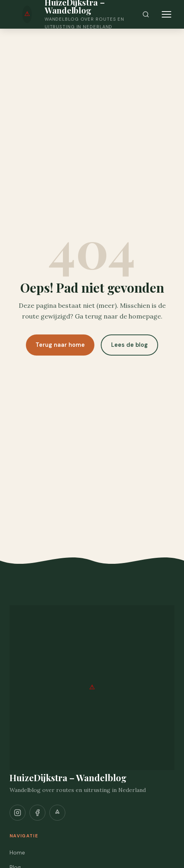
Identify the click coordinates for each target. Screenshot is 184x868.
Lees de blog (129, 345)
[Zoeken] (146, 14)
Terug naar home (60, 345)
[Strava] (57, 813)
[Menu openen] (166, 14)
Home (17, 852)
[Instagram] (18, 813)
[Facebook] (37, 813)
